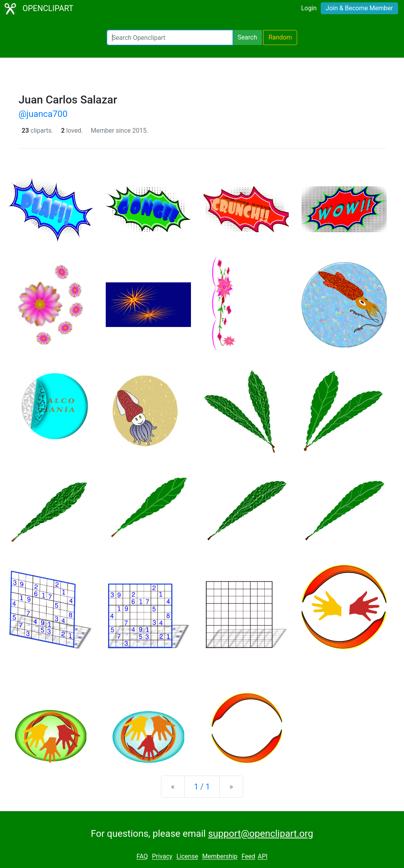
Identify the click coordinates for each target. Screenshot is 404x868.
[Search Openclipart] (170, 38)
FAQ (142, 857)
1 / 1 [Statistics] (202, 787)
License (187, 857)
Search (247, 37)
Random (280, 37)
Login (309, 8)
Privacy (162, 857)
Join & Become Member (359, 8)
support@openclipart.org (260, 834)
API (263, 857)
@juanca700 (43, 114)
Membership (220, 857)
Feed (248, 857)
